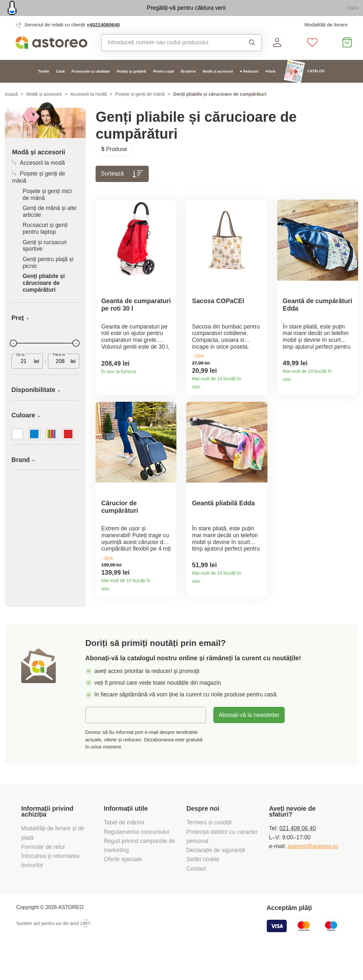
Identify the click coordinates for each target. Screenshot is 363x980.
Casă (61, 86)
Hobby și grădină (131, 86)
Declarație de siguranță (216, 875)
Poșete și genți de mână (140, 109)
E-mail (99, 740)
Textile (43, 86)
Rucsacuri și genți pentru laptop (45, 243)
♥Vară (270, 86)
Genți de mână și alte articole (49, 226)
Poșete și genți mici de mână (47, 209)
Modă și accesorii (218, 86)
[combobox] (170, 57)
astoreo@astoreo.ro (313, 871)
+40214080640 (103, 39)
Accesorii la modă (89, 109)
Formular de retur (43, 872)
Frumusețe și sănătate (91, 86)
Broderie (189, 86)
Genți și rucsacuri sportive (45, 260)
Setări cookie (203, 885)
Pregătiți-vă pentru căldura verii (147, 15)
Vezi (317, 16)
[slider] (13, 357)
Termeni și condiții (210, 848)
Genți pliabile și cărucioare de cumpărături (44, 297)
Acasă (11, 109)
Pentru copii (163, 86)
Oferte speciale (123, 885)
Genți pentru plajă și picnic (48, 277)
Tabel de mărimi (124, 848)
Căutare (252, 57)
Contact (196, 894)
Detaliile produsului (169, 387)
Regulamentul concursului (136, 857)
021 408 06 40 (298, 854)
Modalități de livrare (326, 39)
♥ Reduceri (249, 86)
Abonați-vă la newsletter (249, 740)
